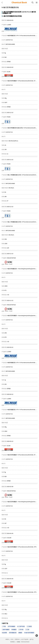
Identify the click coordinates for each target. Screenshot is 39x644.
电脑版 (19, 642)
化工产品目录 (25, 639)
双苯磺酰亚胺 (13, 633)
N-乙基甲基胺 (21, 626)
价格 (10, 13)
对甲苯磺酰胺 (11, 626)
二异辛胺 (21, 630)
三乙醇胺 (29, 626)
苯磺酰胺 (14, 630)
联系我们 (13, 642)
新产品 (32, 639)
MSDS (7, 639)
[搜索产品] (33, 3)
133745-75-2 (26, 12)
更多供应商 (18, 12)
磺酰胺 (20, 633)
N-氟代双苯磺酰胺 (8, 12)
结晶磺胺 (4, 633)
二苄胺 (4, 626)
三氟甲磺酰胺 (6, 630)
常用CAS (17, 639)
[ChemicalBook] (19, 3)
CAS (12, 639)
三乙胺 (27, 630)
